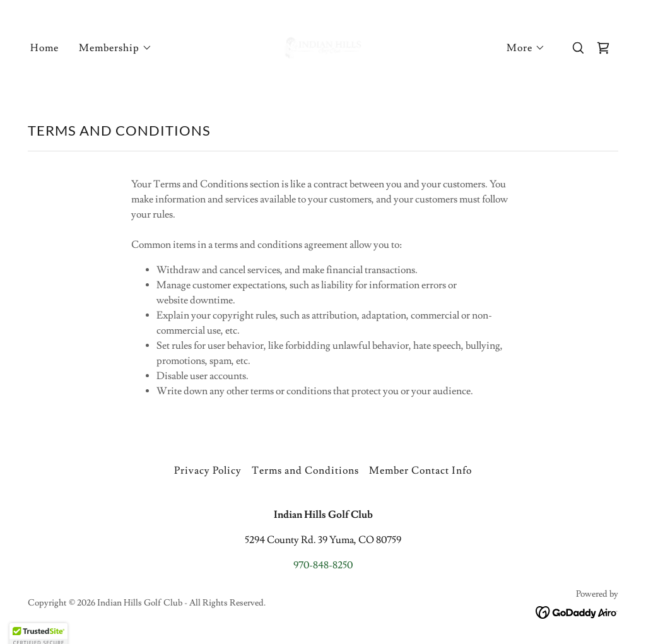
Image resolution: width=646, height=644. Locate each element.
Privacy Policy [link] (208, 471)
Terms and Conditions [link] (305, 471)
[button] (115, 48)
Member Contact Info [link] (420, 471)
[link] (323, 45)
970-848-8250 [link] (323, 565)
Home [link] (44, 48)
